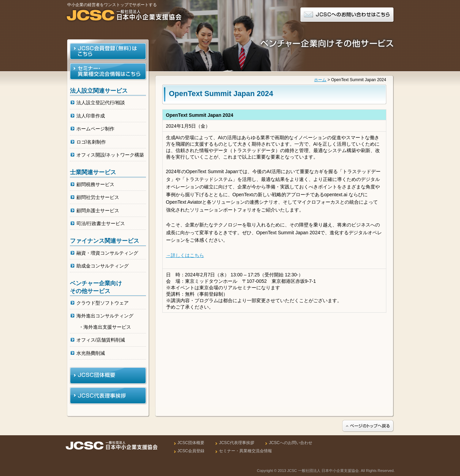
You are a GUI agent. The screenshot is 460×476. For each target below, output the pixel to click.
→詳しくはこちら (185, 255)
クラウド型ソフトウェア (103, 303)
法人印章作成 (91, 116)
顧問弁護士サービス (98, 210)
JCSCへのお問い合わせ (291, 443)
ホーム (320, 80)
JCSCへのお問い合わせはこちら (347, 15)
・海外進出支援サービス (105, 327)
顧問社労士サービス (98, 197)
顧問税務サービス (95, 184)
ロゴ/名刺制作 (91, 142)
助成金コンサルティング (103, 266)
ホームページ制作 (95, 129)
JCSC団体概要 (191, 443)
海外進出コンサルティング (105, 316)
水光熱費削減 (91, 353)
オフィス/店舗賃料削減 (101, 340)
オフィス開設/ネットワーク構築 (110, 155)
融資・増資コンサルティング (107, 253)
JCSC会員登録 (191, 451)
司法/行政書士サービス (101, 223)
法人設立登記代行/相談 (101, 103)
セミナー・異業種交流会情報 (245, 451)
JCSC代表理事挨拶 (237, 443)
